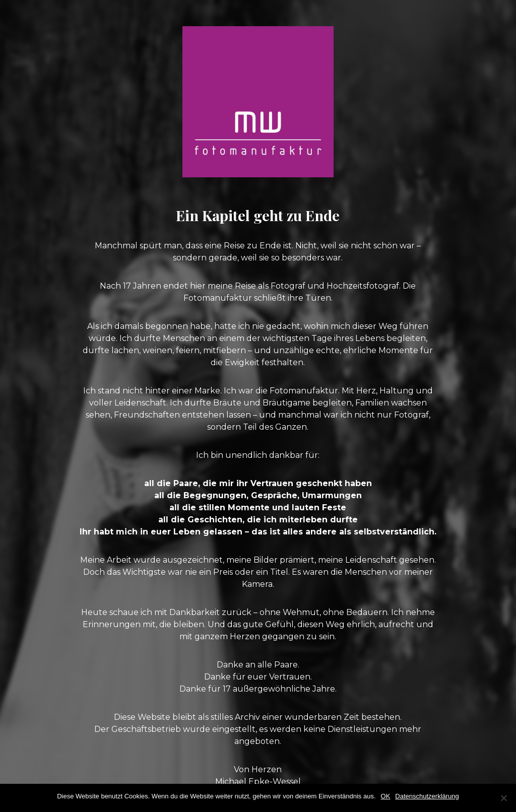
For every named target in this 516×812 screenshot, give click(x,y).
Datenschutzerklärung (427, 796)
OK (386, 796)
